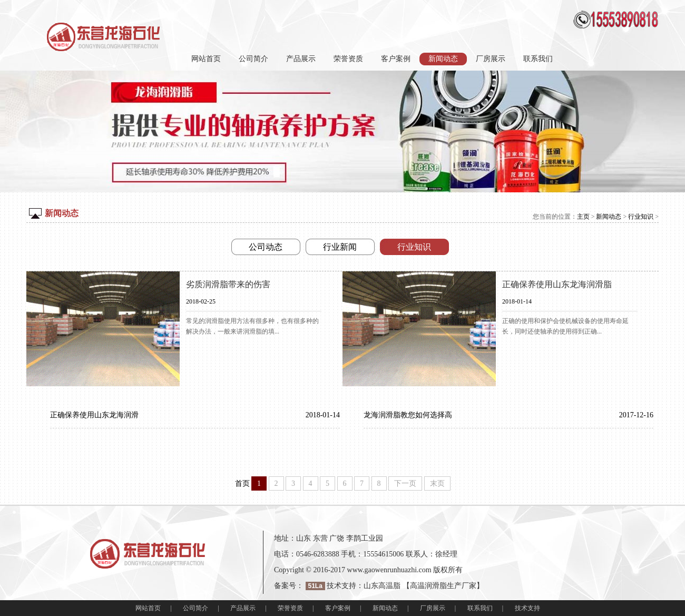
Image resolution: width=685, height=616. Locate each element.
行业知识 (641, 217)
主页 (583, 217)
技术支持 (527, 608)
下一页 (405, 483)
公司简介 (253, 59)
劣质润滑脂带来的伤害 (228, 284)
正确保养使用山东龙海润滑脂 (557, 284)
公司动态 (266, 247)
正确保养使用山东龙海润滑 (94, 415)
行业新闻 (340, 247)
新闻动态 (609, 217)
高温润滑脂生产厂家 (443, 586)
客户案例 (396, 59)
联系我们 (538, 59)
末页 (437, 483)
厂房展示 (491, 59)
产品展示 (301, 59)
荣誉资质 (348, 59)
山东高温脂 (382, 586)
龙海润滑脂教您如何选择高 (408, 415)
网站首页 (206, 59)
